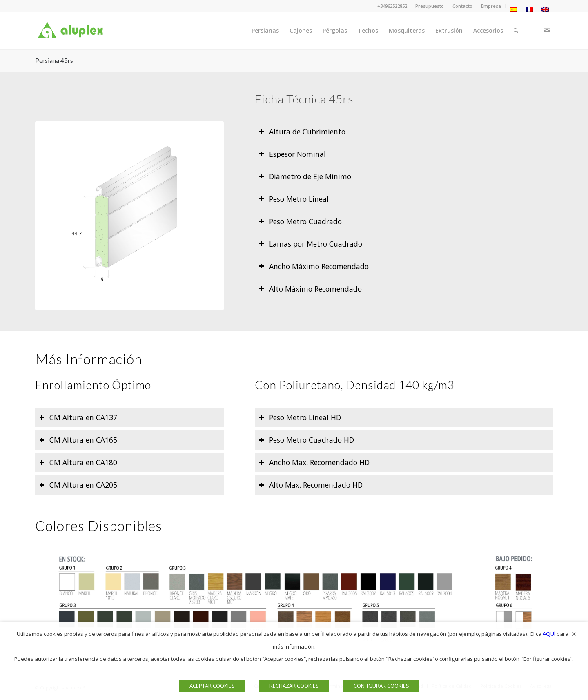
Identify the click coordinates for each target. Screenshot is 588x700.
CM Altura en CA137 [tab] (78, 417)
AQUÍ (549, 634)
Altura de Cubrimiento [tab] (302, 132)
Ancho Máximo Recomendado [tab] (314, 266)
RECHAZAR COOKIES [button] (294, 686)
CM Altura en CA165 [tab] (78, 440)
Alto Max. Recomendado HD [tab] (311, 485)
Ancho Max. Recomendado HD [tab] (314, 462)
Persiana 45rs (54, 60)
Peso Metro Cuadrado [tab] (300, 221)
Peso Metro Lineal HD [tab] (300, 417)
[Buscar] (516, 31)
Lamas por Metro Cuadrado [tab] (311, 244)
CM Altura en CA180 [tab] (78, 462)
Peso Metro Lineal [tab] (294, 199)
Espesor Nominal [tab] (292, 154)
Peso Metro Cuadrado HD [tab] (306, 440)
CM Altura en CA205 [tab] (78, 485)
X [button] (574, 634)
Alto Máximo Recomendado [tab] (310, 289)
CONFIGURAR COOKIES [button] (381, 686)
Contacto (462, 6)
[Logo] (72, 31)
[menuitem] (430, 6)
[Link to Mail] (547, 30)
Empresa (491, 6)
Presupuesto (430, 6)
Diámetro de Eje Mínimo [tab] (305, 176)
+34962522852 (392, 6)
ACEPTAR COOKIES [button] (212, 686)
